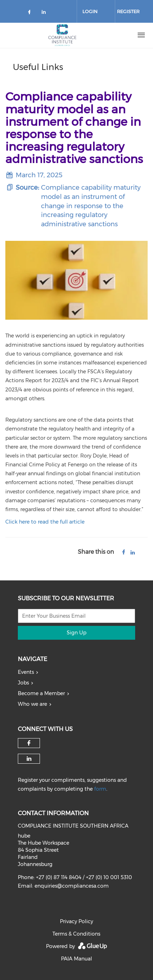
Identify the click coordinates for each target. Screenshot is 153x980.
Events (26, 672)
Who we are (32, 704)
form (100, 789)
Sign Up (76, 633)
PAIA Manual (76, 959)
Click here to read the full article (45, 522)
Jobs (23, 683)
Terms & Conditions (76, 934)
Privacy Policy (76, 921)
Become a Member (41, 693)
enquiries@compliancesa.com (72, 886)
